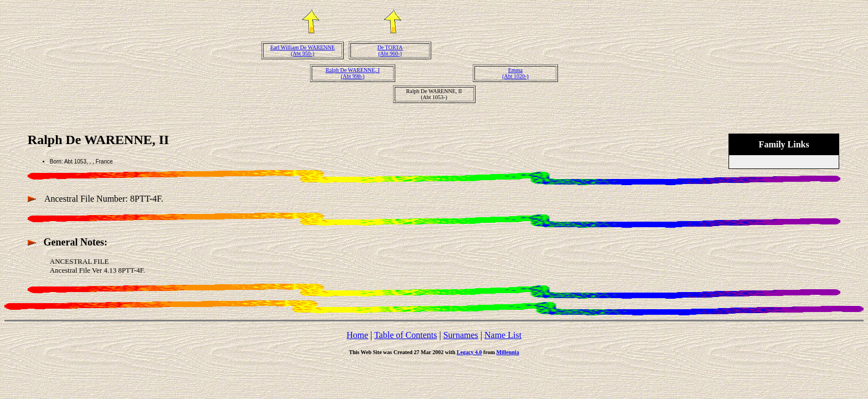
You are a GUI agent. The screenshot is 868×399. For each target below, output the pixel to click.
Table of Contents (406, 335)
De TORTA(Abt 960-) (390, 50)
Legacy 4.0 (469, 352)
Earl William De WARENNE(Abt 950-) (303, 50)
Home (357, 335)
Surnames (461, 335)
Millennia (508, 352)
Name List (503, 335)
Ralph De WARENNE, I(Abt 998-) (353, 73)
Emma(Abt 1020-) (515, 73)
